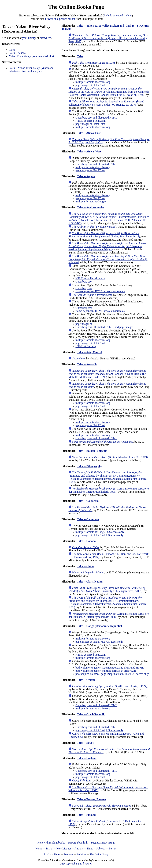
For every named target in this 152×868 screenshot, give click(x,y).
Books (47, 854)
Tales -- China (85, 566)
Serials (113, 849)
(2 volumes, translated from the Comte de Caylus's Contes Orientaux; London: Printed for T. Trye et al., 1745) (109, 92)
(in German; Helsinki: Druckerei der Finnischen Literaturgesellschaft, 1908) (109, 490)
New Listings (64, 849)
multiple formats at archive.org (93, 82)
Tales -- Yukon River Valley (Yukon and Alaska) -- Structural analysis (31, 69)
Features (68, 854)
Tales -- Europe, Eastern (91, 799)
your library (29, 38)
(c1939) (94, 63)
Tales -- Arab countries (90, 207)
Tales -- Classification (90, 582)
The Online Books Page (76, 7)
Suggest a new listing (103, 843)
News (57, 854)
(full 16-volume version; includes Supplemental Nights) (108, 246)
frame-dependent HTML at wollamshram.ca (100, 291)
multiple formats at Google (91, 201)
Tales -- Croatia (86, 680)
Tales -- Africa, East (89, 133)
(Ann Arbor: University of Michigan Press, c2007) (107, 589)
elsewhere (45, 38)
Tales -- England (87, 758)
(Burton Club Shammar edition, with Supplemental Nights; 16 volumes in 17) (104, 235)
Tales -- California (88, 501)
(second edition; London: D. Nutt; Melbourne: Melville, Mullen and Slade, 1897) (108, 374)
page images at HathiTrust (90, 85)
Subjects (101, 849)
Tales (12, 50)
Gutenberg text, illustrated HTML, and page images (104, 327)
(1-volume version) (94, 227)
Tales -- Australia (87, 364)
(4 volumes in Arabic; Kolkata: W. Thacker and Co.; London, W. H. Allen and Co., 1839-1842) (109, 218)
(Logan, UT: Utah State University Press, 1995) (108, 38)
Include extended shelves (118, 15)
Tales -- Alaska (17, 53)
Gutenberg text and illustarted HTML (97, 438)
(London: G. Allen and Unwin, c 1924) (110, 686)
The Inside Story (99, 854)
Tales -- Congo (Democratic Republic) (99, 626)
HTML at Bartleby (86, 346)
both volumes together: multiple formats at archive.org (106, 671)
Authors (79, 849)
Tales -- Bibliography (89, 466)
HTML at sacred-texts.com (91, 121)
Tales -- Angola (86, 176)
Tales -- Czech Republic (91, 714)
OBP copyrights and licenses (76, 864)
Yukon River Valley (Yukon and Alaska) (31, 56)
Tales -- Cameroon (88, 519)
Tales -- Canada (86, 541)
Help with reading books (51, 843)
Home (39, 849)
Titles (90, 849)
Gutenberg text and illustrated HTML (97, 118)
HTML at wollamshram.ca (90, 278)
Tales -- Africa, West (89, 151)
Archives (81, 854)
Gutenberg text (84, 282)
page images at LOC (87, 324)
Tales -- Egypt (85, 743)
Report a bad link (78, 843)
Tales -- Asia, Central (89, 352)
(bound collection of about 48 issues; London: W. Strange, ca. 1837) (106, 103)
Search (49, 849)
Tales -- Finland (86, 815)
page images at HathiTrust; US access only (99, 535)
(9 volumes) (108, 259)
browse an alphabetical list (60, 19)
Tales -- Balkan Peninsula (92, 451)
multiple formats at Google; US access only (100, 532)
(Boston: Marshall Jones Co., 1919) (110, 457)
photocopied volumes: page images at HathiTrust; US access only (112, 674)
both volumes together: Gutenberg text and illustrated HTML (110, 668)
